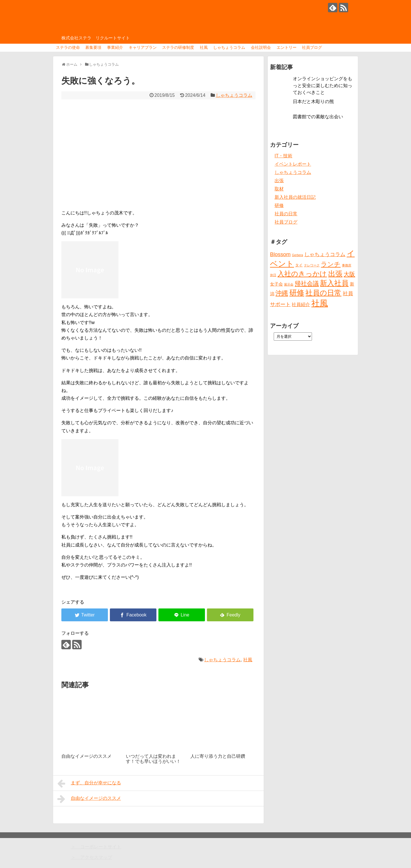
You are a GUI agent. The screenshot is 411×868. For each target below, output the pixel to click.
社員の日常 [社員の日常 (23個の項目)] (323, 293)
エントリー (287, 47)
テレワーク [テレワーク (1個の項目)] (312, 265)
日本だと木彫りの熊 (313, 102)
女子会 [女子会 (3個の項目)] (276, 284)
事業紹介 (115, 47)
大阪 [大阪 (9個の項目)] (349, 274)
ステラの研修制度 (178, 47)
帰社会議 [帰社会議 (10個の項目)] (307, 283)
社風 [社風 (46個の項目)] (320, 303)
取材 (279, 189)
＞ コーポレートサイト (96, 847)
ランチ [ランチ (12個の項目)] (331, 264)
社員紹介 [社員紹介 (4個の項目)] (301, 304)
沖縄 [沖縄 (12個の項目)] (282, 293)
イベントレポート (293, 164)
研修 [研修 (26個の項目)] (297, 293)
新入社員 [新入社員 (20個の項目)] (334, 283)
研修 (279, 205)
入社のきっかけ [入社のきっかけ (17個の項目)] (302, 274)
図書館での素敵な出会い (318, 117)
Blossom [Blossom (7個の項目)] (280, 254)
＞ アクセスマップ (92, 857)
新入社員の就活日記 (295, 197)
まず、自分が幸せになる (89, 783)
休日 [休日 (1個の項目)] (273, 275)
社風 (204, 47)
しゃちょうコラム (229, 47)
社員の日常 (286, 214)
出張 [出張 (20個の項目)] (335, 274)
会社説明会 (261, 47)
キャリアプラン (143, 47)
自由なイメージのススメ (89, 799)
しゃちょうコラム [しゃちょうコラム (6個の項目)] (325, 254)
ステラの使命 (68, 47)
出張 (279, 181)
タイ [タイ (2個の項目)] (299, 265)
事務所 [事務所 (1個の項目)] (347, 265)
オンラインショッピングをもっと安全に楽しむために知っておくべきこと (323, 86)
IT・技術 (283, 156)
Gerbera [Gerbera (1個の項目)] (298, 255)
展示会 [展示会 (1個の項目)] (289, 284)
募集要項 (93, 47)
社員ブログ (312, 47)
